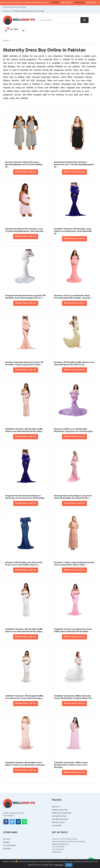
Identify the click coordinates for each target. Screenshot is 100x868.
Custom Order (10, 846)
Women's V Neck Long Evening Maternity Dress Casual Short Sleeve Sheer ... (74, 564)
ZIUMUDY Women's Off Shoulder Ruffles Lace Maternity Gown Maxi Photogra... (24, 697)
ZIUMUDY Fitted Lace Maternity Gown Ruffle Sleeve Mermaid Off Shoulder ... (73, 630)
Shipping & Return (60, 810)
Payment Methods (60, 819)
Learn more (59, 865)
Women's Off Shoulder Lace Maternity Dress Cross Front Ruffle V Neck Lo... (24, 564)
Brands (6, 842)
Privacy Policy (59, 823)
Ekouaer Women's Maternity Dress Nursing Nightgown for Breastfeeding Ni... (24, 165)
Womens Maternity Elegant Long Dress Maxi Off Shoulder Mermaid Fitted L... (73, 497)
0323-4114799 (73, 3)
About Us (56, 807)
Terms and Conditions (62, 813)
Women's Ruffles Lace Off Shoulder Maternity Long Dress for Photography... (74, 430)
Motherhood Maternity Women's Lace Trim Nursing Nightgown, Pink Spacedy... (25, 230)
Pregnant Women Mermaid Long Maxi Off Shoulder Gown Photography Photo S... (25, 297)
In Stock (7, 839)
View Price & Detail (26, 172)
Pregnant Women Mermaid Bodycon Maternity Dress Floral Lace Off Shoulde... (25, 497)
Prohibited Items (59, 816)
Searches (7, 849)
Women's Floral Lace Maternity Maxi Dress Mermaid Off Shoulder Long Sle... (73, 297)
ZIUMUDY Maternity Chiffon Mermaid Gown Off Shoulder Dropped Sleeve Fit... (74, 697)
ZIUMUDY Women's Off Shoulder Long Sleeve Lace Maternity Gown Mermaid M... (73, 231)
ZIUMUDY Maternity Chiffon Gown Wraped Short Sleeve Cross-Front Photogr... (71, 765)
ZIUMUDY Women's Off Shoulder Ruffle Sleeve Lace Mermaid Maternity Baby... (24, 430)
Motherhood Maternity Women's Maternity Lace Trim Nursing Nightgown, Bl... (74, 165)
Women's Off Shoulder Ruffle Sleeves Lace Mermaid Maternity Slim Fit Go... (74, 364)
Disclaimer (57, 826)
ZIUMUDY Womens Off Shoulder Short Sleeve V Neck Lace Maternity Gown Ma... (26, 764)
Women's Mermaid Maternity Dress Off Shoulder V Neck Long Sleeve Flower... (24, 364)
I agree (69, 865)
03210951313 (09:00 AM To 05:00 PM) (28, 11)
